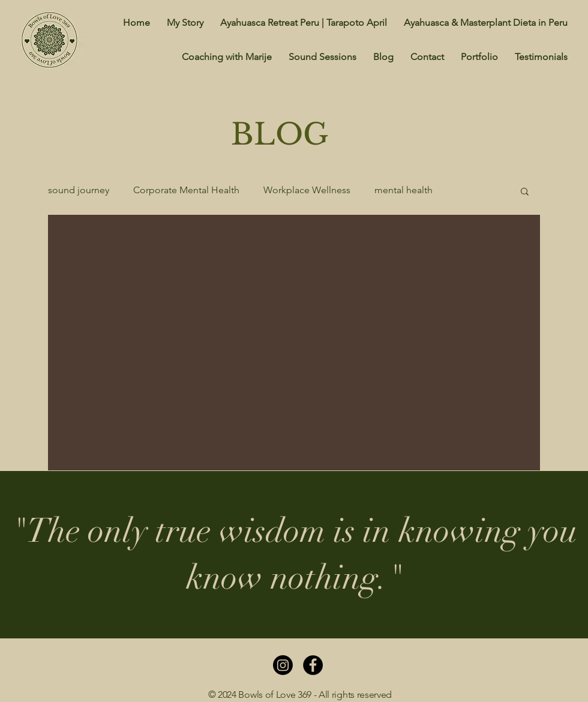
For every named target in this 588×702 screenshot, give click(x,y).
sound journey (79, 190)
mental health (403, 190)
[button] (525, 192)
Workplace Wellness (307, 190)
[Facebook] (313, 665)
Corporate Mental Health (186, 190)
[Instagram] (283, 665)
